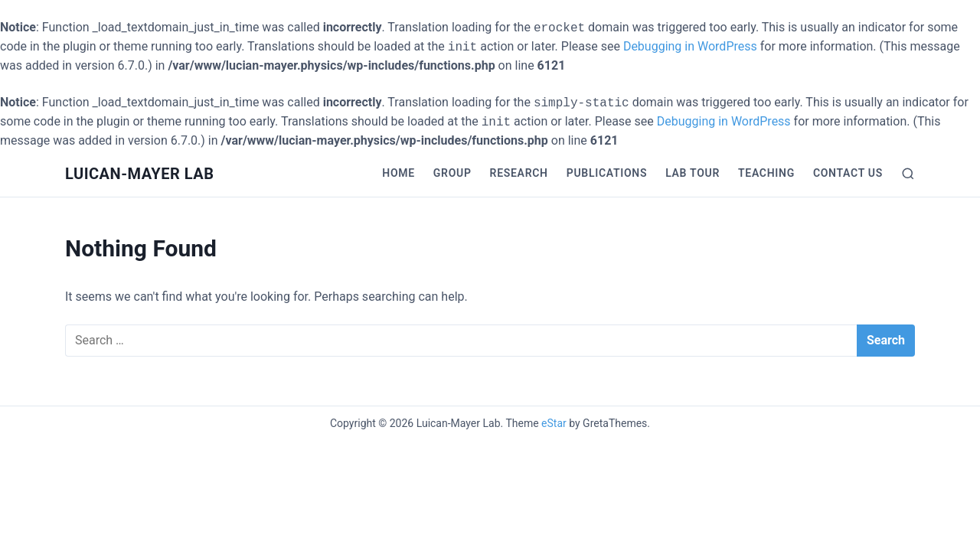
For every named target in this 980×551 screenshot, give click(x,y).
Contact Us (848, 173)
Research (519, 173)
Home (399, 173)
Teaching (766, 173)
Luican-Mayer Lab (140, 174)
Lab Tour (693, 173)
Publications (607, 173)
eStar (554, 423)
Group (452, 173)
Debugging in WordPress (690, 46)
